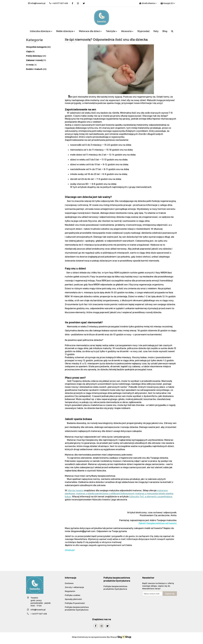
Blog (165, 31)
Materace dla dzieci (90, 31)
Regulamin (70, 591)
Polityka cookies (73, 595)
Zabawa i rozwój (35, 60)
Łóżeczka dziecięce (41, 31)
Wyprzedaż (143, 31)
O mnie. (30, 65)
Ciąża (29, 51)
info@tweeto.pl (38, 610)
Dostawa (69, 583)
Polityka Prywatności (75, 603)
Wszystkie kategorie (37, 47)
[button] (168, 3)
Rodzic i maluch (34, 69)
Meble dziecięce (66, 31)
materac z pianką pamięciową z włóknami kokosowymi (105, 493)
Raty (156, 31)
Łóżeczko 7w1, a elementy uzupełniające (151, 496)
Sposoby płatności (73, 599)
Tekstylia (111, 31)
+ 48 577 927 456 (39, 614)
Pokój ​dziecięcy (34, 56)
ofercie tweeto (76, 490)
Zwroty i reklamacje (74, 587)
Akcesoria (127, 31)
